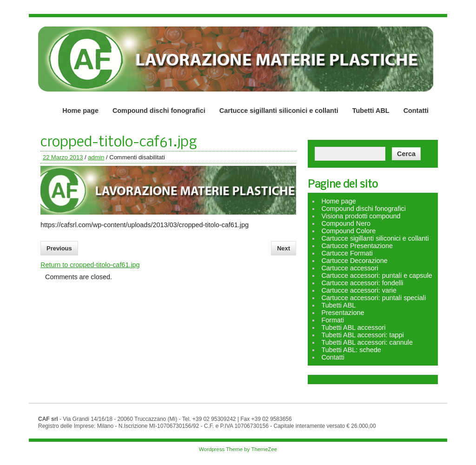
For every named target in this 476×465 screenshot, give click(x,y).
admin (96, 157)
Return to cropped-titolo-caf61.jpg (90, 265)
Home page (80, 111)
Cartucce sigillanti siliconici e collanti (279, 111)
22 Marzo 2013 (63, 157)
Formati (333, 320)
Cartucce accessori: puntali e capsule (377, 275)
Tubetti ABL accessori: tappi (362, 335)
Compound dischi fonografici (159, 111)
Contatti (416, 111)
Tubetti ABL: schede (351, 350)
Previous (59, 248)
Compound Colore (348, 231)
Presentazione (343, 313)
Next (284, 248)
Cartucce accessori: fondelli (362, 283)
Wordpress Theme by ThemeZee (238, 449)
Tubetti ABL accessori (353, 327)
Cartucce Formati (347, 253)
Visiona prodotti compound (361, 216)
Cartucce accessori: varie (359, 290)
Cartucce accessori (350, 268)
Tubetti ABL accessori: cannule (367, 342)
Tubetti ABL (371, 111)
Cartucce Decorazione (354, 261)
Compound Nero (346, 223)
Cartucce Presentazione (357, 246)
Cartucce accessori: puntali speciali (374, 298)
